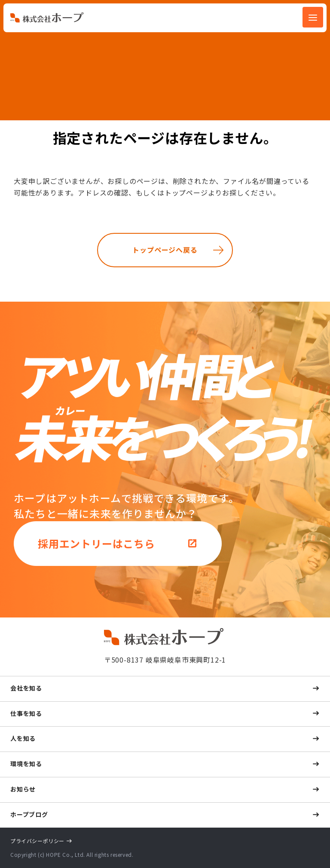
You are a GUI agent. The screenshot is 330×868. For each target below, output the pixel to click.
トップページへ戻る (165, 250)
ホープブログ (29, 814)
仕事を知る (26, 713)
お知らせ (23, 789)
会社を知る (26, 688)
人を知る (23, 738)
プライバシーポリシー (37, 841)
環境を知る (26, 764)
